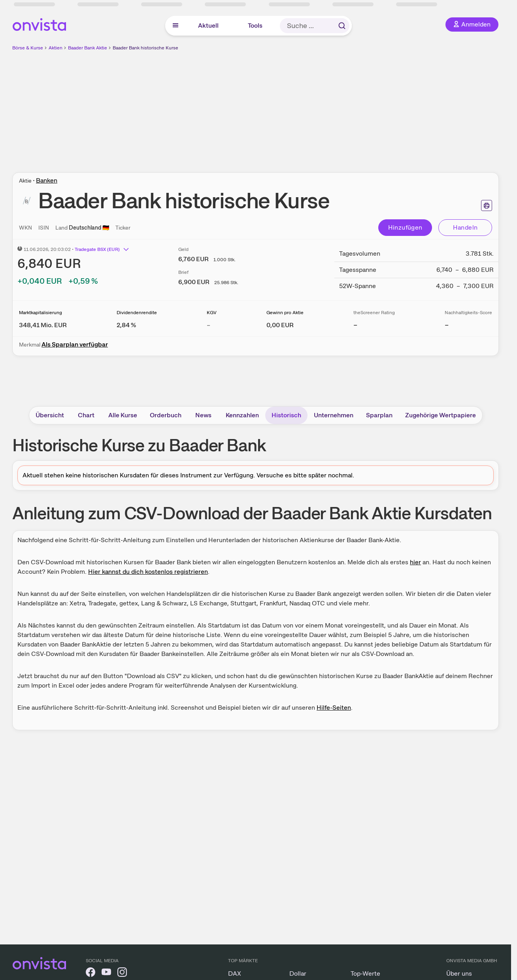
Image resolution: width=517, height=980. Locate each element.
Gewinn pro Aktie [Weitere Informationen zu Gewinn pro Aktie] (285, 313)
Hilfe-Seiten (334, 708)
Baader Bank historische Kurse (145, 48)
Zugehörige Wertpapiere (441, 415)
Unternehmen (334, 415)
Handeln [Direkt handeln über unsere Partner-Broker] (465, 227)
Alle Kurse (123, 415)
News (203, 415)
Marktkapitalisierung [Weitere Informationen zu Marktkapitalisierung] (41, 313)
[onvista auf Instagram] (122, 973)
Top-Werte (365, 973)
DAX (235, 973)
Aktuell (208, 25)
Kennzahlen (242, 415)
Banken (47, 180)
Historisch (286, 415)
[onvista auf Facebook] (91, 973)
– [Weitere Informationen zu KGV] (208, 325)
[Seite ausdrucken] (487, 205)
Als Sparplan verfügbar (75, 344)
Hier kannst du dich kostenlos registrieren (148, 572)
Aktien (56, 48)
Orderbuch (166, 415)
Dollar (298, 973)
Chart (86, 415)
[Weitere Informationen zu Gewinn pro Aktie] (280, 325)
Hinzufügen (405, 227)
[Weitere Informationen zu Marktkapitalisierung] (43, 325)
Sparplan (379, 415)
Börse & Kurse (28, 48)
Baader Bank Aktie (88, 48)
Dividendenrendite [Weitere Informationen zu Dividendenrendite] (137, 313)
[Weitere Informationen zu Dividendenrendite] (126, 325)
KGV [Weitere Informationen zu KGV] (212, 313)
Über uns (459, 973)
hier (415, 562)
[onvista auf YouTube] (106, 973)
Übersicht (50, 415)
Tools (255, 25)
